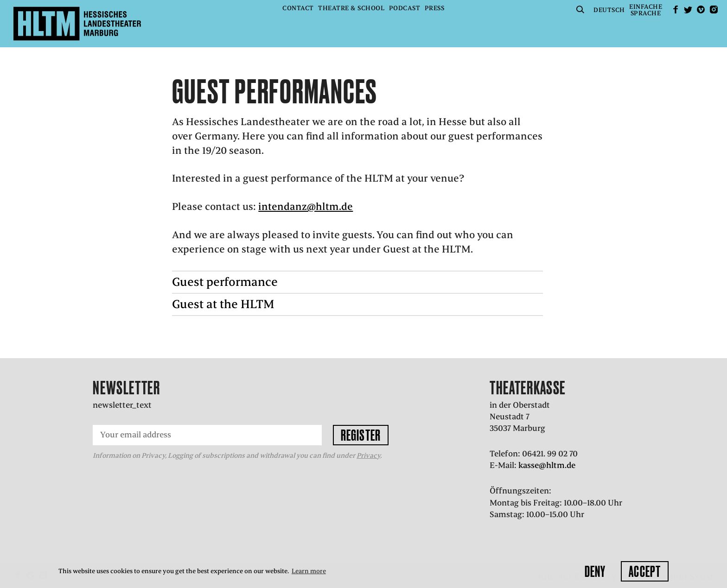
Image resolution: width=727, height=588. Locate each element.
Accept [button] (645, 571)
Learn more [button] (309, 571)
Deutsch (609, 10)
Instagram (714, 9)
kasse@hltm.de (547, 465)
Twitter (688, 9)
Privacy (368, 455)
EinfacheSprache (646, 10)
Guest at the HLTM (223, 304)
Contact (298, 8)
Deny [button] (595, 571)
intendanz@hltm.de (306, 206)
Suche (580, 9)
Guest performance (225, 282)
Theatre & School (351, 8)
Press (435, 8)
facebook (676, 9)
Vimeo (701, 9)
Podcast (405, 8)
